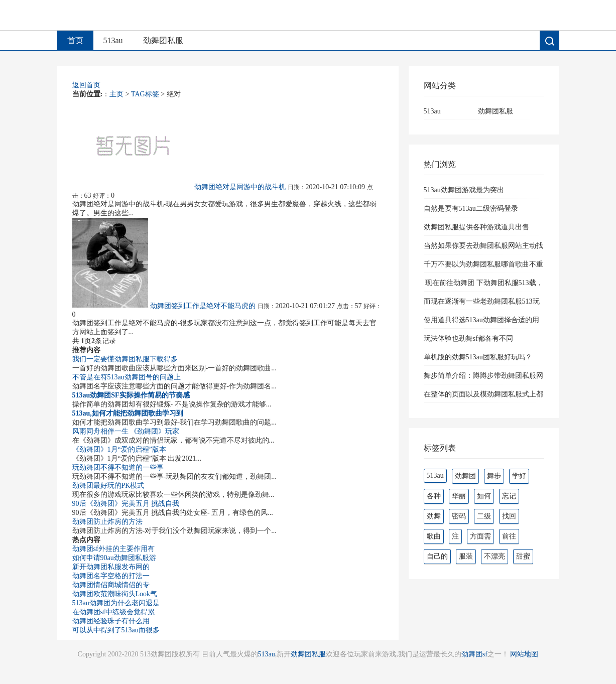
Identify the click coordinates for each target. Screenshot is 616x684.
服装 (466, 556)
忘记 (509, 496)
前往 (509, 536)
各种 (434, 496)
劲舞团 (465, 476)
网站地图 (524, 654)
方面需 (480, 536)
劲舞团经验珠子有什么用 (111, 621)
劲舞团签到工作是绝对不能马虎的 (203, 306)
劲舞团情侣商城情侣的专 (111, 585)
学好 (519, 476)
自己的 (437, 556)
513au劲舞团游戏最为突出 (464, 190)
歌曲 (434, 536)
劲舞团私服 (163, 40)
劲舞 (434, 516)
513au (113, 40)
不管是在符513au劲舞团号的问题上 (127, 377)
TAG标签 (145, 94)
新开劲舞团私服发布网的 (111, 567)
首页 (75, 40)
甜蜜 (523, 556)
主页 (116, 94)
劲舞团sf (474, 654)
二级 (484, 516)
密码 (459, 516)
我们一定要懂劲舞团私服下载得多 (125, 359)
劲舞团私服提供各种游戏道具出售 (476, 227)
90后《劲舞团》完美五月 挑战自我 (126, 504)
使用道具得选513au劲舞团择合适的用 (481, 320)
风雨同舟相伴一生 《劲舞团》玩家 (126, 431)
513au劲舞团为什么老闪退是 (116, 603)
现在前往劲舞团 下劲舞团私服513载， (483, 283)
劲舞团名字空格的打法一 (111, 576)
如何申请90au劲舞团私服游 (114, 558)
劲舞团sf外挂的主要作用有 (113, 549)
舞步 (494, 476)
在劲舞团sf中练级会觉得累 (113, 612)
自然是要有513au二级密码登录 (471, 209)
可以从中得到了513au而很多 (116, 630)
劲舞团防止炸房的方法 (107, 522)
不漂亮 (495, 556)
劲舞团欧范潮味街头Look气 (115, 594)
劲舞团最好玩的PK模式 (108, 486)
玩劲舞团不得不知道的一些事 (118, 467)
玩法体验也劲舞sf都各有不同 (468, 338)
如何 (484, 496)
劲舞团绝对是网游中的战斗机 (240, 187)
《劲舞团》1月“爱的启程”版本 (119, 449)
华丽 (459, 496)
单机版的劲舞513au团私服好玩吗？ (478, 357)
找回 (509, 516)
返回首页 (86, 85)
